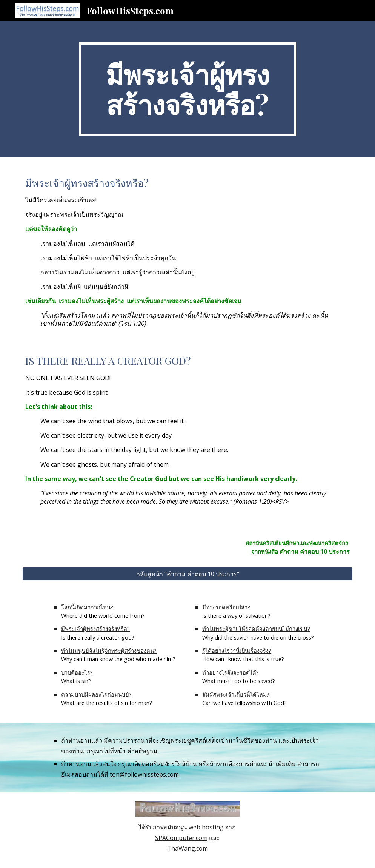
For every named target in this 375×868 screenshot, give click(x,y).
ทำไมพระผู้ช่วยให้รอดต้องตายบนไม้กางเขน (255, 629)
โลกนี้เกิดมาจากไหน (86, 607)
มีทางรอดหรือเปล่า (225, 607)
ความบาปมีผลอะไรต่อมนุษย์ (95, 694)
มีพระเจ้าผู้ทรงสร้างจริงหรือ (94, 629)
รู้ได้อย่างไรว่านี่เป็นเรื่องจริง (235, 651)
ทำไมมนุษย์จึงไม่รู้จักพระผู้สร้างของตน (108, 651)
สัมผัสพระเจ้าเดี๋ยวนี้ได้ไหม (234, 694)
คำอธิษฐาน (142, 751)
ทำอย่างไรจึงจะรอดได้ (229, 672)
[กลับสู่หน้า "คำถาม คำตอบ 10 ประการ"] (187, 574)
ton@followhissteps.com (144, 774)
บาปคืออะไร (76, 672)
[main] (187, 89)
